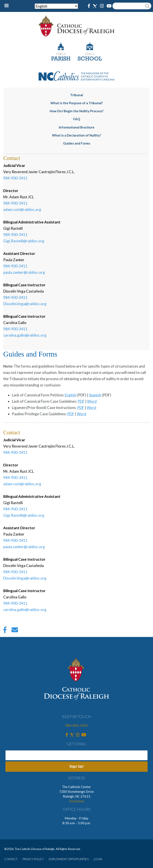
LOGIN (98, 859)
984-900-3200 (76, 725)
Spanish (95, 395)
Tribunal (77, 95)
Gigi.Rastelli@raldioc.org (24, 241)
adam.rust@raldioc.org (22, 209)
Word (92, 401)
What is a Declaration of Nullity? (76, 135)
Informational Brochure (77, 127)
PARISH (61, 59)
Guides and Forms (77, 143)
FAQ (77, 119)
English (71, 395)
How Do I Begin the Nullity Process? (76, 111)
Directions (77, 801)
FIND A (61, 54)
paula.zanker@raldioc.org (24, 272)
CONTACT (11, 859)
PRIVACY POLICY (33, 859)
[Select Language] (56, 6)
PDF (81, 401)
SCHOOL (90, 59)
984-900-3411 (15, 178)
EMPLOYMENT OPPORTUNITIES (69, 859)
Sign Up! (76, 766)
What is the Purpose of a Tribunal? (77, 103)
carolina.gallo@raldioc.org (25, 335)
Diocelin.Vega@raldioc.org (25, 304)
